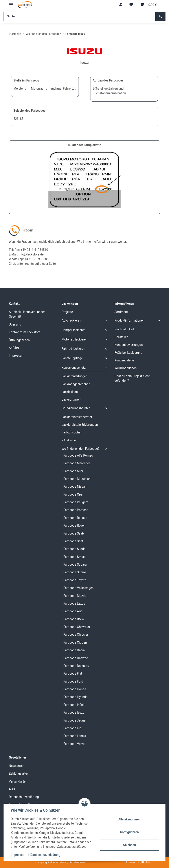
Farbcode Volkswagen (78, 588)
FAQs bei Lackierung (128, 353)
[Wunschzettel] (131, 5)
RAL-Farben (70, 440)
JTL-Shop (146, 862)
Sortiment (121, 312)
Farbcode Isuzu (74, 713)
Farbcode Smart (74, 557)
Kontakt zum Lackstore (25, 332)
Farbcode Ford (73, 681)
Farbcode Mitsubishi (77, 479)
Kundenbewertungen (129, 345)
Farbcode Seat (73, 541)
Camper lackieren (74, 330)
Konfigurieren (129, 832)
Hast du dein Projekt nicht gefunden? (132, 378)
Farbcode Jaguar (75, 720)
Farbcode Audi (73, 611)
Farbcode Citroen (75, 642)
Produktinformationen (129, 320)
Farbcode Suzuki (75, 572)
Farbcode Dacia (74, 650)
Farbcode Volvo (74, 744)
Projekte (67, 312)
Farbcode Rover (74, 526)
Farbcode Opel (73, 494)
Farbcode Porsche (76, 510)
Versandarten (18, 781)
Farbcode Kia (72, 728)
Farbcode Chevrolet (77, 627)
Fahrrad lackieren (73, 349)
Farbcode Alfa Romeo (78, 455)
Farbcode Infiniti (74, 705)
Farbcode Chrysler (76, 635)
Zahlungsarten (19, 774)
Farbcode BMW (74, 619)
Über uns (15, 324)
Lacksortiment (72, 400)
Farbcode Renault (75, 518)
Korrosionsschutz (74, 368)
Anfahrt (14, 348)
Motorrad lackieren (74, 339)
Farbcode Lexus (74, 603)
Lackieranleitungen (75, 376)
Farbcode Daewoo (76, 658)
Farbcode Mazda (75, 596)
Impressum (18, 855)
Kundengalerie (124, 360)
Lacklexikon (70, 392)
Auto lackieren (71, 320)
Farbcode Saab (74, 533)
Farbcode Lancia (75, 736)
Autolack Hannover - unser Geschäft (27, 314)
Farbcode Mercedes (77, 463)
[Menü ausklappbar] (11, 3)
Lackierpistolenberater (77, 417)
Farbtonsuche (71, 432)
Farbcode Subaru (75, 564)
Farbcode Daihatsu (76, 666)
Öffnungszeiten (19, 340)
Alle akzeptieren (129, 819)
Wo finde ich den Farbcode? (80, 449)
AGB (12, 789)
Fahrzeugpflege (72, 358)
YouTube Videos (126, 368)
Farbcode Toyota (75, 580)
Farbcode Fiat (73, 674)
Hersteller (121, 337)
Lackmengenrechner (76, 384)
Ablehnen (129, 845)
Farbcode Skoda (74, 549)
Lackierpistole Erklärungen (80, 425)
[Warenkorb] (148, 5)
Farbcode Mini (73, 471)
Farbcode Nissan (75, 487)
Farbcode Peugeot (76, 502)
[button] (121, 5)
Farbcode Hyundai (76, 697)
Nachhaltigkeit (124, 329)
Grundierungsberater (76, 408)
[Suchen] (80, 16)
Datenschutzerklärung (45, 855)
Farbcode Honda (75, 689)
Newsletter (16, 766)
